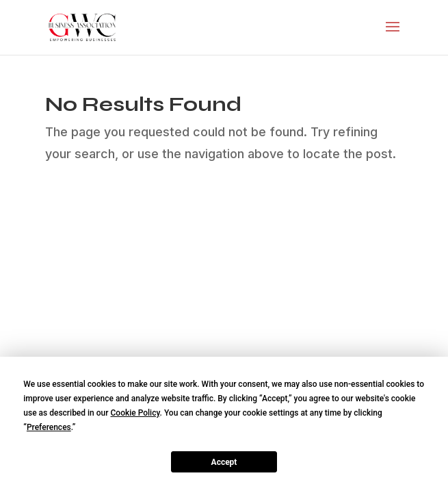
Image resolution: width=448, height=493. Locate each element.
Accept (224, 462)
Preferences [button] (49, 427)
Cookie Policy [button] (135, 413)
